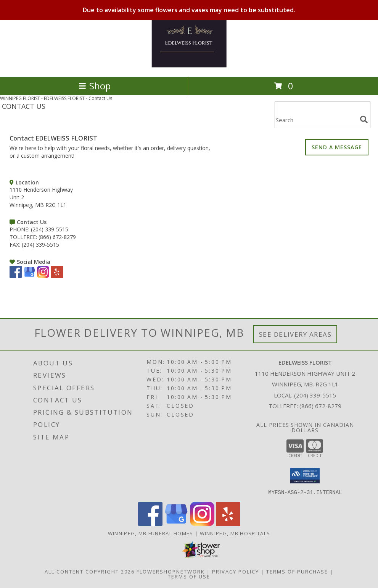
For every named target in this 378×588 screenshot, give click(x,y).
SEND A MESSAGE (337, 147)
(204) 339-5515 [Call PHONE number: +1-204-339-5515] (50, 229)
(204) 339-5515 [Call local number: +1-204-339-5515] (315, 395)
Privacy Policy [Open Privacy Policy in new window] (236, 571)
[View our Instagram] (43, 276)
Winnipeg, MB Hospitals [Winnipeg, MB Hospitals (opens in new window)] (235, 533)
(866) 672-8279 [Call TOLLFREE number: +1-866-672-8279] (57, 237)
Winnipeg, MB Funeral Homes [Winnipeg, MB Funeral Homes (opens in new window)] (151, 533)
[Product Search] (316, 120)
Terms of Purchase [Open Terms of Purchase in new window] (297, 571)
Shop (95, 86)
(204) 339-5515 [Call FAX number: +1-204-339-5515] (40, 245)
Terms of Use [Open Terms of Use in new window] (189, 576)
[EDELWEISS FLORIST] (189, 65)
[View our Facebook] (16, 276)
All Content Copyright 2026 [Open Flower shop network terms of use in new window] (90, 571)
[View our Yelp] (57, 276)
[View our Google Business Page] (29, 276)
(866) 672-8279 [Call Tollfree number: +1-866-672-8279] (320, 406)
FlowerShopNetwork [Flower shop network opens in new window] (171, 571)
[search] (364, 120)
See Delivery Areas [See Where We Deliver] (295, 334)
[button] (305, 476)
